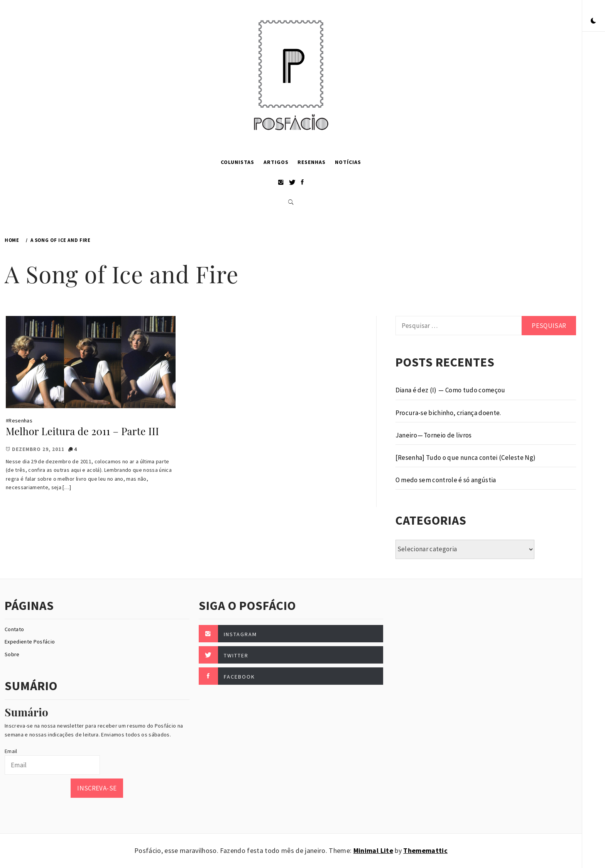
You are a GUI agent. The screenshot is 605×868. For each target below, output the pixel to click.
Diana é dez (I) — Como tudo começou (450, 390)
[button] (593, 21)
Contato (14, 629)
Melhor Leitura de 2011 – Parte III (82, 431)
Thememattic (425, 850)
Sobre (12, 654)
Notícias (348, 162)
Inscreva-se (97, 788)
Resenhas (312, 162)
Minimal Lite (373, 850)
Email (11, 751)
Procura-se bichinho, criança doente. (448, 413)
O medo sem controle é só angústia (446, 480)
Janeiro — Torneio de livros (434, 435)
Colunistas (237, 162)
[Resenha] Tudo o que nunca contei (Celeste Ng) (466, 458)
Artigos (276, 162)
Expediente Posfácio (30, 642)
